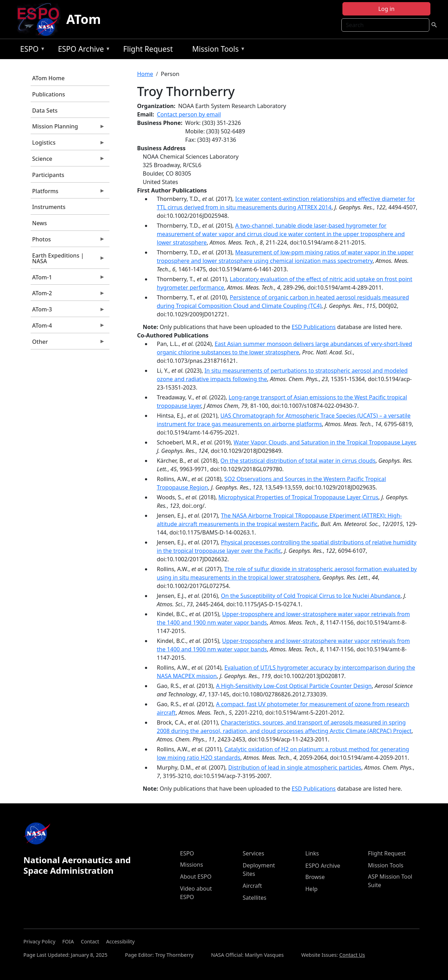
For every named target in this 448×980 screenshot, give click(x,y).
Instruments (49, 207)
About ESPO (196, 877)
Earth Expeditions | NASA (68, 260)
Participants (48, 175)
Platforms (68, 193)
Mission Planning (68, 128)
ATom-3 (68, 311)
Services (254, 853)
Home (145, 74)
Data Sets (45, 110)
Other (68, 343)
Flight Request (148, 49)
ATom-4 (68, 327)
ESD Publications (314, 327)
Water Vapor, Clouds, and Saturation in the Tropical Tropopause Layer (324, 442)
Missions (192, 865)
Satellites (255, 898)
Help (312, 889)
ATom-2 (68, 295)
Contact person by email (189, 114)
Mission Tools (217, 50)
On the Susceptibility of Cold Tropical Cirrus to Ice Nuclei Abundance (311, 596)
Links (312, 853)
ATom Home (48, 78)
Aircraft (253, 886)
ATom (83, 19)
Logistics (68, 144)
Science (68, 160)
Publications (48, 94)
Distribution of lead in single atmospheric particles (295, 767)
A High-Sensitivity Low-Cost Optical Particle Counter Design (294, 686)
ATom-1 (68, 279)
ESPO (31, 50)
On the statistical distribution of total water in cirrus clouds (298, 461)
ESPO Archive (83, 50)
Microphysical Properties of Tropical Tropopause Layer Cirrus (299, 497)
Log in (386, 9)
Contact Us (352, 955)
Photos (68, 241)
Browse (315, 877)
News (39, 223)
